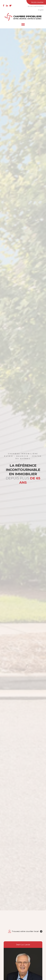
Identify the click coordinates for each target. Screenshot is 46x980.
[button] (23, 24)
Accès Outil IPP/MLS (36, 6)
